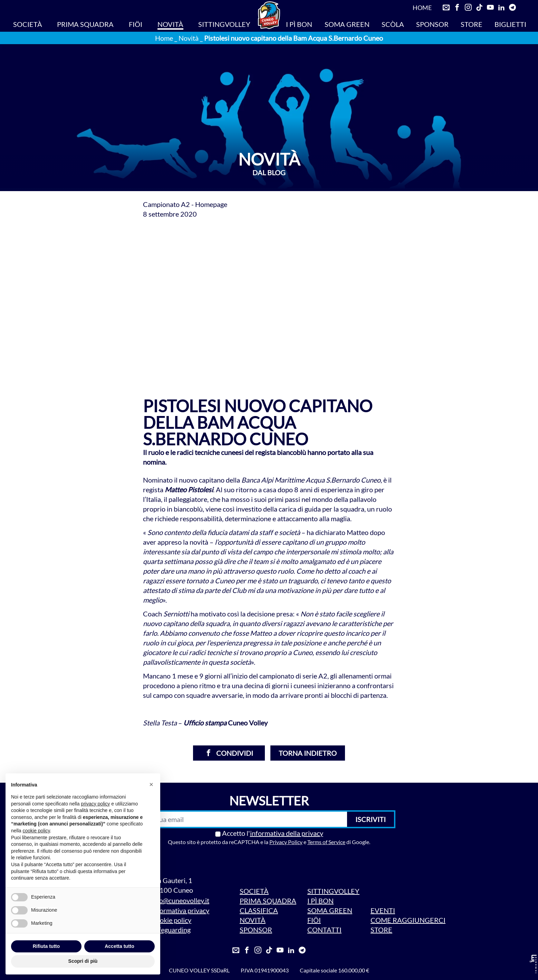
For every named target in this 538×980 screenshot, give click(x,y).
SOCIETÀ (28, 24)
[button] (151, 784)
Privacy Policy (286, 842)
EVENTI (383, 910)
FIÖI (136, 24)
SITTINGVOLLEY (224, 24)
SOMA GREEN (347, 24)
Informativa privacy (180, 910)
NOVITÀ (170, 24)
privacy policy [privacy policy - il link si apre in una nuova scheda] (95, 804)
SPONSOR (432, 24)
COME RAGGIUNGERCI (408, 920)
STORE (472, 24)
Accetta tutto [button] (119, 946)
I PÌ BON (299, 24)
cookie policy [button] (36, 831)
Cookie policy (171, 920)
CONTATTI (324, 930)
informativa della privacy (287, 833)
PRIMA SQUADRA (85, 24)
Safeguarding (171, 930)
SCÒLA (393, 24)
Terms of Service (326, 842)
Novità (189, 38)
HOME (422, 8)
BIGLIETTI (510, 24)
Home (164, 38)
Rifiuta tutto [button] (46, 946)
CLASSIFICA (259, 910)
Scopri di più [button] (83, 961)
